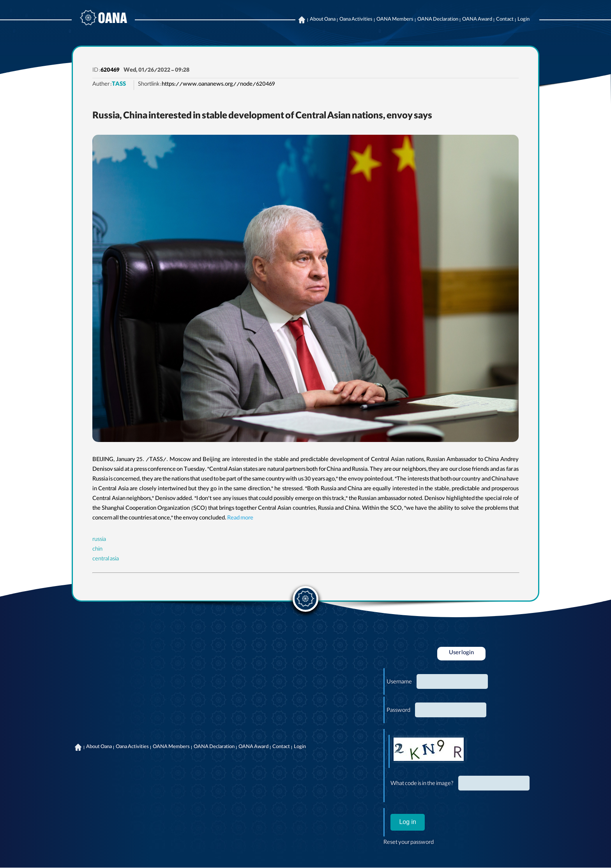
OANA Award (477, 20)
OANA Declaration (438, 20)
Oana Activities (356, 20)
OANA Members (395, 20)
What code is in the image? (422, 784)
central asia (106, 560)
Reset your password (409, 843)
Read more (240, 519)
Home (302, 20)
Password (398, 711)
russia (99, 540)
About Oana (323, 20)
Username (399, 683)
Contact (505, 20)
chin (97, 550)
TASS (119, 85)
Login (524, 20)
